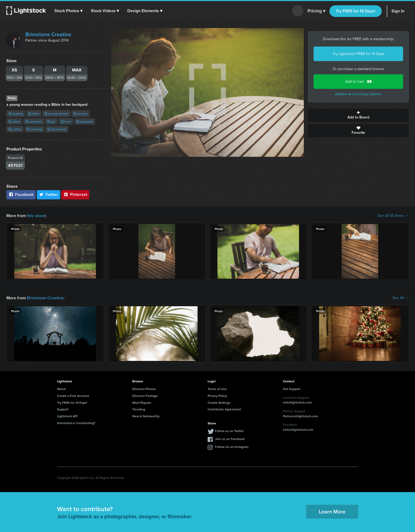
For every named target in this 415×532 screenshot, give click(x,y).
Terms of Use (217, 389)
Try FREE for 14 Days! (356, 11)
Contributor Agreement (224, 409)
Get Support (292, 389)
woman (80, 114)
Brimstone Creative (48, 34)
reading (16, 114)
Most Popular (142, 403)
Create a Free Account (73, 396)
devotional (57, 129)
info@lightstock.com (297, 402)
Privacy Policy (217, 396)
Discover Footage (145, 396)
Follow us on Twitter (229, 431)
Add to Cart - (358, 82)
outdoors (34, 121)
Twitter (49, 194)
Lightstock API (67, 416)
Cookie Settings (219, 403)
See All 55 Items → (393, 216)
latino (14, 121)
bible (34, 114)
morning (34, 129)
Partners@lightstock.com (300, 416)
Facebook (21, 194)
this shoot (36, 216)
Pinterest (75, 194)
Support (63, 409)
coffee (15, 129)
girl (51, 121)
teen (66, 121)
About (61, 389)
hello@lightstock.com (298, 430)
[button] (68, 11)
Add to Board (358, 115)
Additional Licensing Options (358, 94)
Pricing (316, 11)
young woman (56, 114)
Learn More (332, 512)
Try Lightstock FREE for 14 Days (358, 54)
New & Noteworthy (146, 416)
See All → (401, 298)
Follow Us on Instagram (232, 447)
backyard (85, 121)
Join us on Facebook (230, 439)
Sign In (398, 11)
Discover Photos (144, 389)
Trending (139, 409)
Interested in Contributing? (76, 423)
